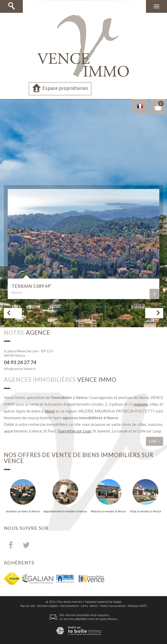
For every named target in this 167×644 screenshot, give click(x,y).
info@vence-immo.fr (20, 369)
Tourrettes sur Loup (74, 431)
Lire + (155, 441)
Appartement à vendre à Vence (65, 511)
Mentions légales (48, 606)
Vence (50, 411)
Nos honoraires (70, 606)
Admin (94, 606)
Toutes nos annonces (113, 606)
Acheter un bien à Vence (23, 511)
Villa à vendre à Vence (145, 511)
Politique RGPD (137, 606)
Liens (84, 606)
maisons (141, 404)
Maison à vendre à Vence (109, 511)
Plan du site (28, 606)
